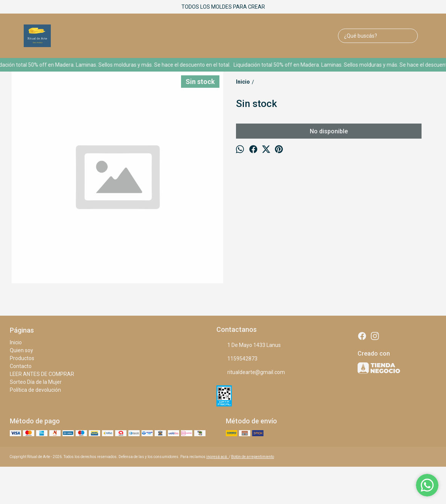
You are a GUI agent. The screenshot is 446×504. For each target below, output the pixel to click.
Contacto (21, 366)
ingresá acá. (218, 457)
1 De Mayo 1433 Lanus (249, 345)
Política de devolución (35, 390)
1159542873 (237, 359)
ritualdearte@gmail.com (251, 373)
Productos (22, 358)
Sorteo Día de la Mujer (36, 382)
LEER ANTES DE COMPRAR (42, 374)
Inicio (16, 342)
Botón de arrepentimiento (253, 457)
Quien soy (21, 350)
